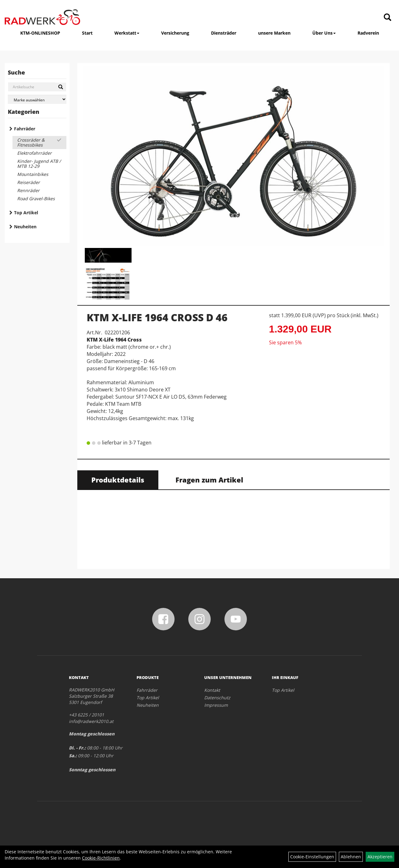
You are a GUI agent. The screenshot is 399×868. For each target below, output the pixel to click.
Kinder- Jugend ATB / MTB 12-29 (39, 164)
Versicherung (175, 33)
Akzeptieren (380, 857)
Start (87, 33)
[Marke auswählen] (37, 99)
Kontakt (212, 690)
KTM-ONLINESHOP (40, 33)
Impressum (216, 705)
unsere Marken (274, 33)
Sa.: (73, 756)
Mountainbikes (33, 174)
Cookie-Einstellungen (312, 857)
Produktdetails (118, 480)
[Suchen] (61, 87)
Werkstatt (127, 33)
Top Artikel (26, 213)
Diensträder (224, 33)
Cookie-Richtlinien (101, 858)
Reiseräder (29, 182)
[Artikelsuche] (387, 18)
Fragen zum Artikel (209, 480)
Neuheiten (25, 227)
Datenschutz (217, 698)
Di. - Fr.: (77, 748)
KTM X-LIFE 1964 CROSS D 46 (157, 317)
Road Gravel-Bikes (36, 199)
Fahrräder (25, 129)
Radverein (368, 33)
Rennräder (28, 190)
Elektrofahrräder (34, 153)
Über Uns (324, 33)
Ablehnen (351, 857)
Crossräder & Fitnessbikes (31, 142)
